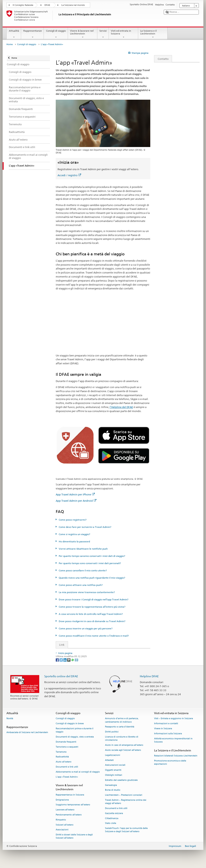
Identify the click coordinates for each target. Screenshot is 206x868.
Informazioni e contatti (166, 724)
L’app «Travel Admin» (67, 777)
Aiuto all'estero (64, 762)
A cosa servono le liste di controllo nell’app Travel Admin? (90, 614)
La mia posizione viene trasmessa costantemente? (87, 592)
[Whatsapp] (73, 660)
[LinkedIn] (65, 660)
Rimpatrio (61, 820)
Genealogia (111, 785)
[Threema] (69, 660)
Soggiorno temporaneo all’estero (73, 805)
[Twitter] (61, 660)
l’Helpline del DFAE (121, 407)
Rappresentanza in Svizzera (70, 795)
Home (10, 44)
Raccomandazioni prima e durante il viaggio (75, 730)
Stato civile (111, 823)
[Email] (76, 660)
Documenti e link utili (67, 767)
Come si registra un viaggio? (74, 534)
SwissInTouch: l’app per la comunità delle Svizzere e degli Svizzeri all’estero (126, 830)
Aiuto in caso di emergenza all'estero (124, 745)
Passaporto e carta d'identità (120, 727)
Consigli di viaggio (56, 34)
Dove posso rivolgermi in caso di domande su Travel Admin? (92, 621)
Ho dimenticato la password (74, 541)
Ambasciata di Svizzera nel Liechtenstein (27, 733)
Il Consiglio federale (23, 5)
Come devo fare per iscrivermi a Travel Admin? (85, 527)
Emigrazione (62, 800)
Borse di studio (113, 790)
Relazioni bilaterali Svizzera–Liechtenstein (176, 756)
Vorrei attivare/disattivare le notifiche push (83, 549)
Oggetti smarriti (113, 770)
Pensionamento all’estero (69, 815)
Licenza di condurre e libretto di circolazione (122, 738)
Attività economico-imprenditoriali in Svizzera (173, 740)
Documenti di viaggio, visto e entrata (75, 737)
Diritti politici (112, 732)
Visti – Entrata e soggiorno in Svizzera (174, 719)
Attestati (109, 760)
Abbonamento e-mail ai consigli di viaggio (78, 772)
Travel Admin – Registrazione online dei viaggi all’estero (126, 802)
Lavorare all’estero (65, 810)
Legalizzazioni (113, 755)
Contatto (161, 59)
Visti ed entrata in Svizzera (124, 34)
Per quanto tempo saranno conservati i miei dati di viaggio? (92, 556)
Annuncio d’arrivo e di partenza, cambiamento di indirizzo (122, 720)
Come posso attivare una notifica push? (80, 585)
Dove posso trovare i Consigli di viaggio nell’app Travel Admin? (93, 599)
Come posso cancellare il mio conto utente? (82, 570)
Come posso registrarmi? (72, 520)
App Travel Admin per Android (76, 501)
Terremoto (61, 752)
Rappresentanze (32, 34)
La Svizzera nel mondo (73, 5)
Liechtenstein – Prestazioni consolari (124, 795)
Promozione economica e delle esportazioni (170, 762)
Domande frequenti (66, 742)
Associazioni (62, 830)
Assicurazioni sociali (115, 765)
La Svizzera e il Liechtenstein (153, 34)
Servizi (103, 34)
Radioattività (62, 757)
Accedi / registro (69, 175)
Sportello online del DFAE (61, 676)
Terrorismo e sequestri (67, 747)
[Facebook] (58, 660)
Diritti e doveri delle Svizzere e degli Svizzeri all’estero (74, 836)
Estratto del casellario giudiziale (121, 780)
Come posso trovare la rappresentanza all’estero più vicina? (92, 607)
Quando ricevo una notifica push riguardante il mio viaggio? (92, 578)
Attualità (14, 34)
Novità (10, 719)
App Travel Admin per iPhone (75, 494)
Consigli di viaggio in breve (70, 724)
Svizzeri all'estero (65, 825)
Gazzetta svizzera (114, 813)
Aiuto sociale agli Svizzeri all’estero (123, 750)
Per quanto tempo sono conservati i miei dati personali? (90, 563)
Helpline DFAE (149, 676)
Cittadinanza (112, 818)
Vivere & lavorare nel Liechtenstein (83, 34)
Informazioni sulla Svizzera (168, 734)
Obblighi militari (114, 775)
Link (60, 645)
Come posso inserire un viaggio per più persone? (85, 628)
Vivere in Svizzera (163, 729)
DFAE (47, 5)
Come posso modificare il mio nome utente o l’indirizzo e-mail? (93, 636)
